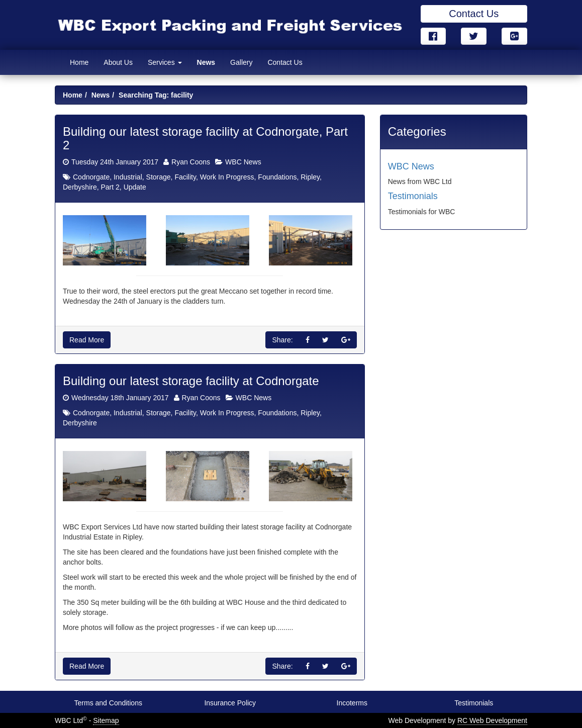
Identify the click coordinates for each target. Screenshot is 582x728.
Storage (159, 177)
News (206, 62)
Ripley (310, 177)
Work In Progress (227, 177)
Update (135, 187)
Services (165, 62)
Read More (87, 340)
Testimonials (413, 196)
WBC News (243, 162)
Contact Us (474, 14)
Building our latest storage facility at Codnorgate (191, 381)
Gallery (241, 62)
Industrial (128, 177)
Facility (185, 177)
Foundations (277, 177)
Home (79, 62)
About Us (118, 62)
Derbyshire (80, 187)
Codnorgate (91, 177)
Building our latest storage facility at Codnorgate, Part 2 (205, 138)
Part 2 (110, 187)
